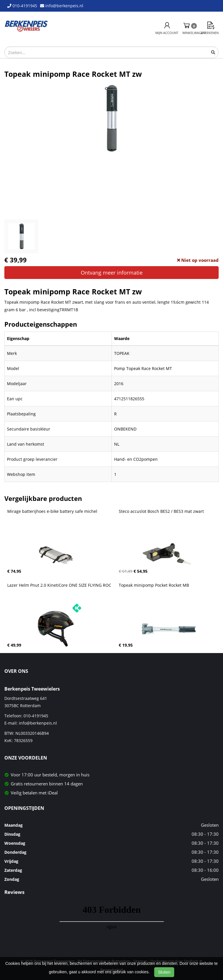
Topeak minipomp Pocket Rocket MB (154, 585)
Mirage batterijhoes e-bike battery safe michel (52, 511)
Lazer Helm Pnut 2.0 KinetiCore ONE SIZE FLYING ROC (59, 585)
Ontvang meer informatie (112, 273)
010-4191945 (36, 716)
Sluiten (164, 972)
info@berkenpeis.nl (38, 723)
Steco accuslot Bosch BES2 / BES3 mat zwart (161, 511)
